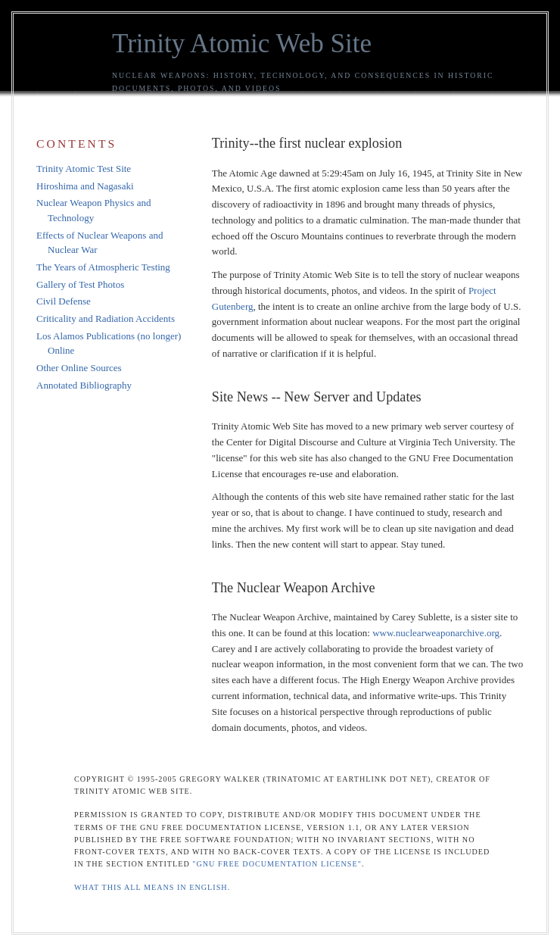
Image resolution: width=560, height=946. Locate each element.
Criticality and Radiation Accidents (106, 318)
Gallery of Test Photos (80, 284)
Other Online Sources (79, 368)
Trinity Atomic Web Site (242, 44)
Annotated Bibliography (84, 385)
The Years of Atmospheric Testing (103, 267)
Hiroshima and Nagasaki (85, 186)
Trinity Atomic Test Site (84, 169)
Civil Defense (64, 301)
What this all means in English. (152, 887)
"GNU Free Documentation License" (277, 864)
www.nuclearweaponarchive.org (436, 633)
